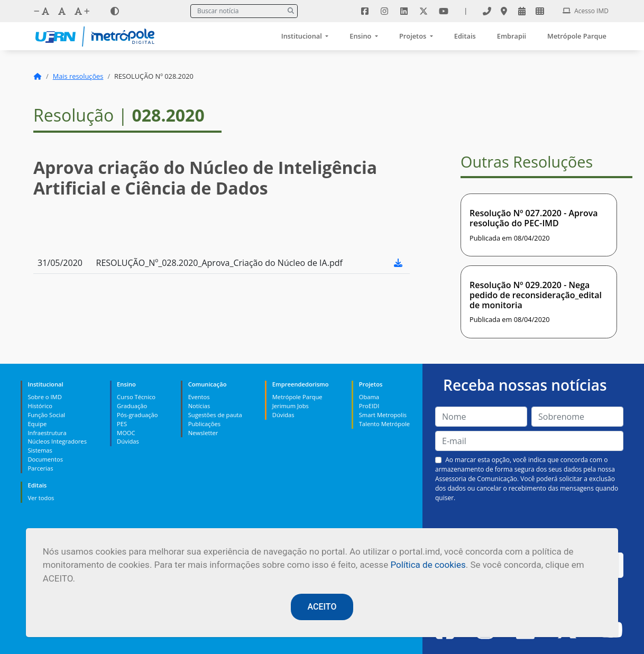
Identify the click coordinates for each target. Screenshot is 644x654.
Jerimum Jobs (291, 406)
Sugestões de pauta (215, 415)
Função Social (46, 415)
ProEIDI (369, 406)
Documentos (45, 459)
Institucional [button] (302, 36)
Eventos (199, 397)
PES (122, 424)
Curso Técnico (136, 397)
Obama (369, 397)
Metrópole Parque (577, 36)
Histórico (40, 406)
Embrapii (512, 36)
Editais (465, 36)
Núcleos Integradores (57, 441)
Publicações (204, 424)
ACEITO (322, 607)
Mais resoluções (78, 76)
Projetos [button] (414, 36)
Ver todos (41, 498)
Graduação (132, 406)
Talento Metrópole (384, 424)
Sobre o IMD (44, 397)
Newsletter (203, 433)
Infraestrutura (47, 433)
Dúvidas (128, 441)
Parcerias (40, 468)
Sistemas (40, 450)
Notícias (199, 406)
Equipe (37, 424)
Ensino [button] (361, 36)
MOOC (126, 433)
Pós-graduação (137, 415)
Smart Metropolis (383, 415)
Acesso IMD (586, 11)
